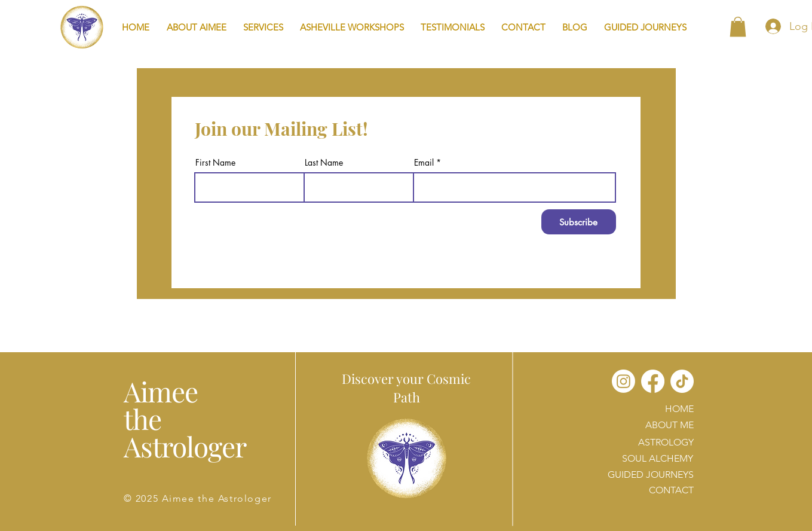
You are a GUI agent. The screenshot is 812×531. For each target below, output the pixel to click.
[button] (263, 27)
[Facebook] (653, 381)
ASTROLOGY (666, 442)
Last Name (324, 163)
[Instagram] (623, 381)
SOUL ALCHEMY (658, 458)
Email (424, 163)
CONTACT (671, 490)
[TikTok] (682, 381)
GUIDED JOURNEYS (651, 474)
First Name (215, 163)
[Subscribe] (579, 222)
